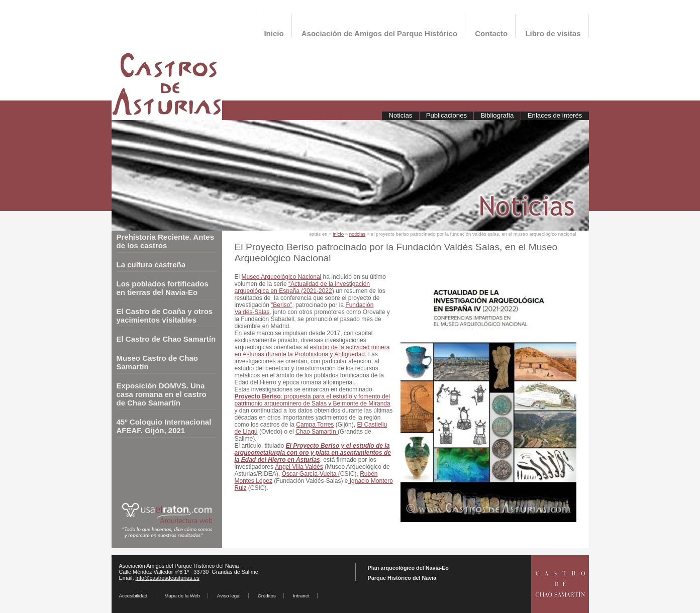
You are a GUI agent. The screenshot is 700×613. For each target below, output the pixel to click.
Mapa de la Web (182, 596)
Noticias (400, 115)
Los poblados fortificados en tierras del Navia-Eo (163, 288)
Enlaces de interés (555, 115)
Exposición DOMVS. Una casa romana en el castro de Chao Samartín (162, 394)
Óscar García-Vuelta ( (311, 474)
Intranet (301, 596)
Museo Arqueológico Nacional (282, 277)
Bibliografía (497, 115)
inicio (338, 234)
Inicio (274, 33)
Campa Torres (315, 425)
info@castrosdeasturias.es (168, 578)
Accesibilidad (133, 596)
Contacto (491, 33)
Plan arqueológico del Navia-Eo (408, 568)
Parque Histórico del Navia (402, 578)
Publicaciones (446, 115)
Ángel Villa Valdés (299, 467)
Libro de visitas (553, 33)
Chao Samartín (317, 432)
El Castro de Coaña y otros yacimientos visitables (165, 316)
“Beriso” (281, 305)
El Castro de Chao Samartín (166, 339)
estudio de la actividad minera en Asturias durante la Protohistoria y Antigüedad (312, 351)
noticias (358, 234)
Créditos (267, 596)
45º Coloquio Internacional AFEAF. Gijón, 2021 (164, 426)
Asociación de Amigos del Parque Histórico (379, 33)
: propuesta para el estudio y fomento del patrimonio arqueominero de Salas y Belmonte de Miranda (313, 400)
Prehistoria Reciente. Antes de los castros (166, 241)
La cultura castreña (151, 265)
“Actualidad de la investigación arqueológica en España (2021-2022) (303, 287)
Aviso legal (229, 596)
